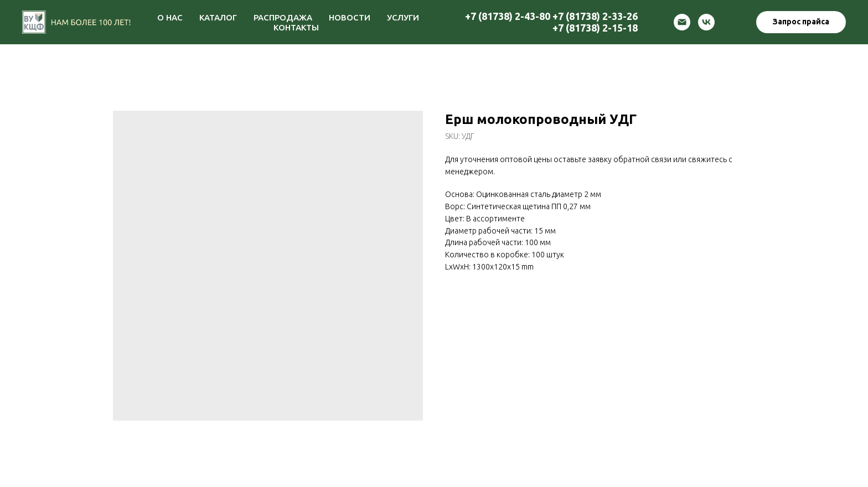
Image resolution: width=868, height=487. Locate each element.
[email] (682, 22)
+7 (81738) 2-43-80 (508, 16)
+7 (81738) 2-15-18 (595, 28)
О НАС (170, 17)
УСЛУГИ (403, 17)
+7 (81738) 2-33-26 (595, 16)
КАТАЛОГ (218, 17)
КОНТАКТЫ (296, 27)
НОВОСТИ (350, 17)
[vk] (706, 22)
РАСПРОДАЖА (283, 17)
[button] (801, 22)
